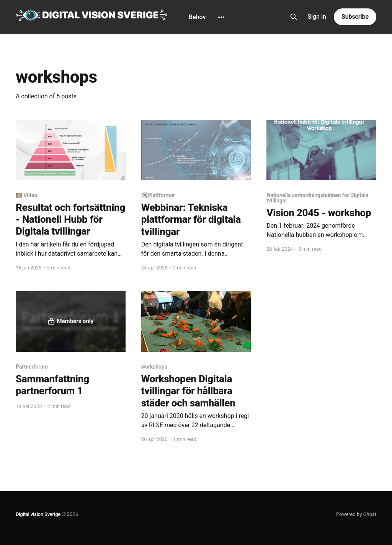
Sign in (317, 17)
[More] (221, 17)
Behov (197, 17)
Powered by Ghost (356, 514)
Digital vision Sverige (38, 514)
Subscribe (355, 17)
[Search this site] (294, 17)
